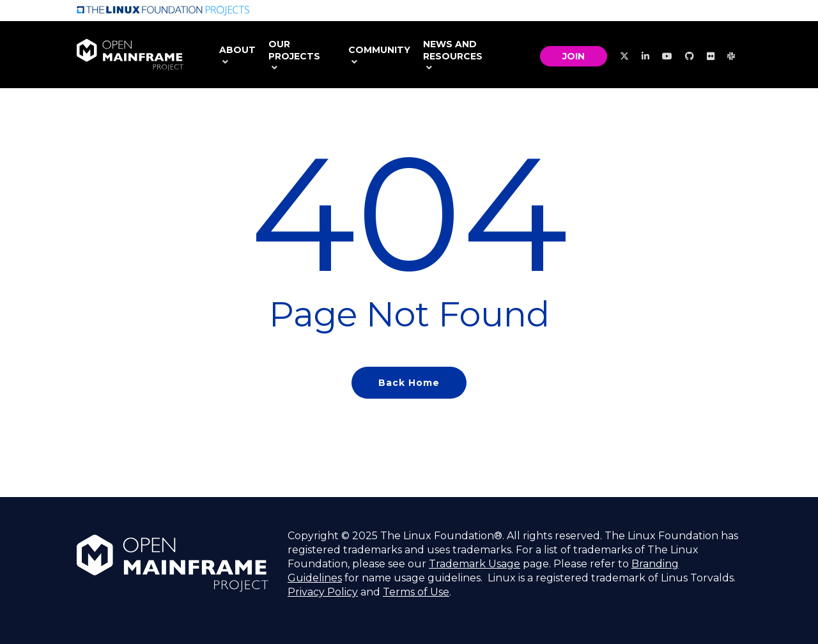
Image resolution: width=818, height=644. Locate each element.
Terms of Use (416, 592)
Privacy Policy (323, 592)
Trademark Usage (475, 564)
